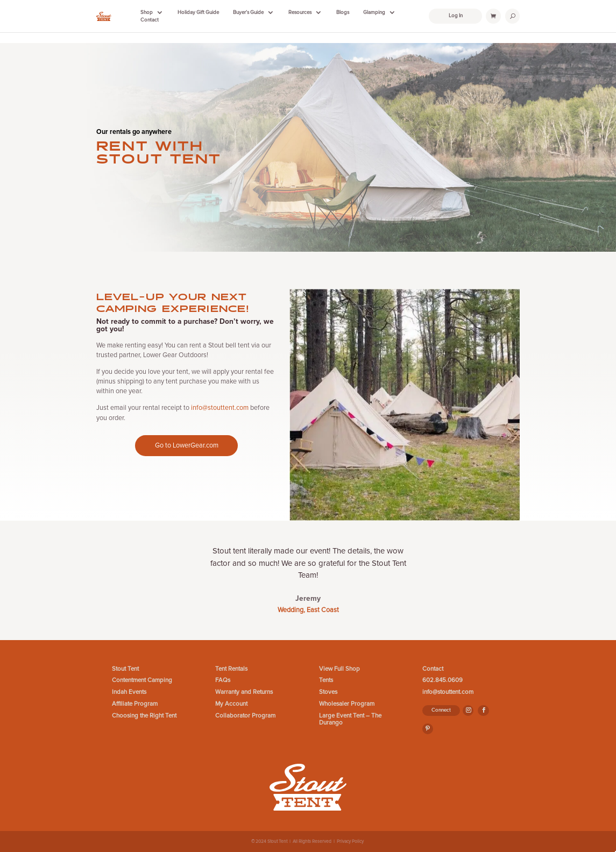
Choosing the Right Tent (144, 716)
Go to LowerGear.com (187, 445)
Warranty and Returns (244, 692)
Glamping (374, 12)
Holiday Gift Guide (198, 12)
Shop (147, 12)
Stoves (328, 692)
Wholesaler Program (347, 704)
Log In (456, 16)
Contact (150, 20)
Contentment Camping (142, 680)
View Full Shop (339, 669)
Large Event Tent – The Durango (350, 719)
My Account (231, 704)
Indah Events (129, 692)
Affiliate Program (135, 704)
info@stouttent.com (220, 408)
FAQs (223, 680)
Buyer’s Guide (248, 12)
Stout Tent (125, 669)
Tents (326, 680)
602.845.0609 (442, 680)
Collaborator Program (245, 716)
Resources (300, 12)
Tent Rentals (231, 669)
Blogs (343, 12)
